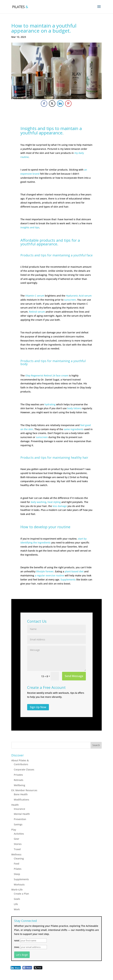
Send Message (74, 676)
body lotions (74, 408)
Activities (19, 834)
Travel (17, 849)
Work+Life (17, 890)
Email (17, 947)
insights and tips (30, 227)
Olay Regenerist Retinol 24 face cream (47, 376)
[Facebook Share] (44, 104)
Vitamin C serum (35, 296)
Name (17, 941)
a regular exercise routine (49, 575)
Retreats (19, 780)
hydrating (50, 404)
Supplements (68, 580)
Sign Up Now (38, 707)
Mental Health (22, 814)
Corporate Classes (24, 769)
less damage (60, 506)
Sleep (17, 874)
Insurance (19, 809)
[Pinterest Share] (68, 104)
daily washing (38, 502)
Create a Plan (21, 894)
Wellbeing (19, 785)
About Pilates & (20, 760)
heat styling (54, 502)
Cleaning (19, 858)
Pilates (18, 869)
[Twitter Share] (52, 104)
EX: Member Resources (24, 790)
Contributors (21, 764)
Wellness (16, 854)
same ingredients (74, 429)
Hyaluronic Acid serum (79, 296)
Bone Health (21, 794)
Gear (17, 839)
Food (17, 864)
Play (14, 830)
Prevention (20, 819)
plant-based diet (74, 571)
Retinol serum (37, 312)
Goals (17, 899)
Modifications (22, 800)
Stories (18, 844)
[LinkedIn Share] (60, 104)
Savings (18, 824)
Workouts (19, 884)
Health (15, 805)
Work (17, 909)
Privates (18, 775)
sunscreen (70, 300)
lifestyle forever (45, 571)
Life (16, 904)
